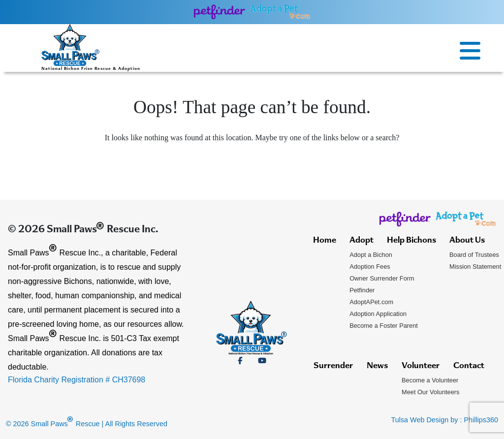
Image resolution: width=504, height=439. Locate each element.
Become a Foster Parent (384, 326)
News (377, 366)
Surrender (333, 366)
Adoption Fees (370, 267)
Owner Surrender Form (382, 278)
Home (325, 241)
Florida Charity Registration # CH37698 (77, 380)
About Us (467, 241)
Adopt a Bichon (371, 255)
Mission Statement (475, 267)
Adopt (362, 241)
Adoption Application (378, 314)
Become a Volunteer (430, 380)
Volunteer (421, 366)
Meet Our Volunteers (430, 392)
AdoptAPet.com (371, 302)
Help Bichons (411, 241)
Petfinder (362, 290)
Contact (469, 366)
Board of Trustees (474, 255)
